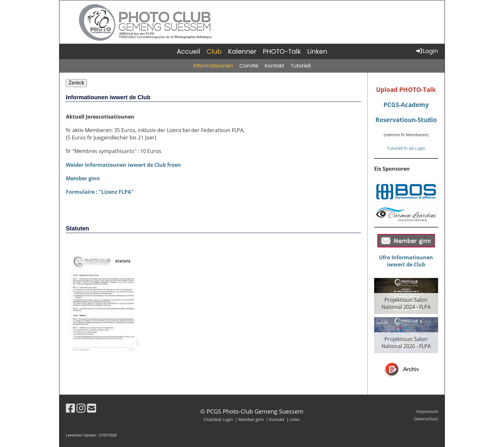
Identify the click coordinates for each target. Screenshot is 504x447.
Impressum (427, 411)
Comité (249, 66)
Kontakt (274, 66)
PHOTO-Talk (282, 51)
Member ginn (83, 178)
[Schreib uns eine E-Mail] (92, 408)
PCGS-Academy (406, 105)
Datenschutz (426, 419)
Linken (317, 51)
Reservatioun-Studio (406, 120)
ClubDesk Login (218, 419)
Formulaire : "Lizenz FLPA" (100, 192)
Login (427, 51)
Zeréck (76, 83)
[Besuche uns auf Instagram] (81, 408)
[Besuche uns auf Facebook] (70, 408)
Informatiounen (213, 66)
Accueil (189, 51)
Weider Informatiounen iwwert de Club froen (123, 165)
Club (214, 51)
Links (295, 419)
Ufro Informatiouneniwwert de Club (406, 261)
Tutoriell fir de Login (406, 148)
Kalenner (242, 51)
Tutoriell (301, 66)
